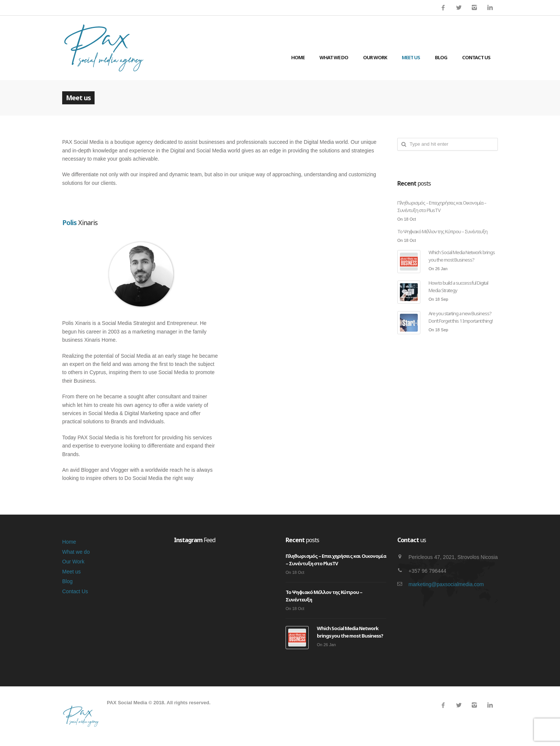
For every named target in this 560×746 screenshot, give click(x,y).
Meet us (411, 57)
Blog (441, 57)
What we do (334, 57)
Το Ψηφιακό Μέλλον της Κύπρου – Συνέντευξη (442, 231)
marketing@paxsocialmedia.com (446, 584)
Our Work (375, 57)
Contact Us (476, 57)
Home (298, 57)
